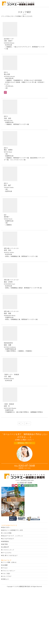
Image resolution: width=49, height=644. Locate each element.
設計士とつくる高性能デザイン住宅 (13, 530)
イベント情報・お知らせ (9, 562)
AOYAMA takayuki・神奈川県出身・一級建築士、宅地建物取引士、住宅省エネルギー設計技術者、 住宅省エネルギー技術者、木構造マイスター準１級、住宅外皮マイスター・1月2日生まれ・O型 (24, 80)
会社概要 (5, 565)
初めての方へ (6, 527)
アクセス (5, 568)
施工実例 (5, 544)
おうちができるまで (8, 539)
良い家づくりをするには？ (10, 555)
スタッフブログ (7, 576)
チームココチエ (7, 553)
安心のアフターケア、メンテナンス (13, 536)
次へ (27, 423)
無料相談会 (6, 541)
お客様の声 (6, 547)
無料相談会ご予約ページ (24, 443)
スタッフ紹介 (6, 574)
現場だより (6, 579)
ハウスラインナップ (8, 550)
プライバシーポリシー (9, 571)
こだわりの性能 (7, 533)
